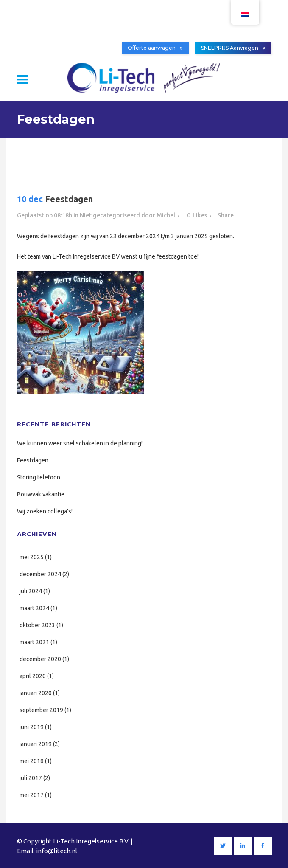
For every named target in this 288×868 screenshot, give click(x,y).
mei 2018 (32, 761)
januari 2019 (36, 744)
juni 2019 (32, 727)
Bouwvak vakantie (41, 494)
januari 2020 (36, 693)
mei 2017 (32, 795)
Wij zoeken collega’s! (45, 511)
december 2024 (40, 574)
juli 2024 (31, 591)
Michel (166, 215)
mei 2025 (32, 557)
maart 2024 (34, 608)
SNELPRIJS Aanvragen (233, 48)
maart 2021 (34, 642)
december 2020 (40, 659)
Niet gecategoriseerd (110, 215)
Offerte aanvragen (155, 48)
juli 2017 (31, 778)
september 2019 (41, 710)
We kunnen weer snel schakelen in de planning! (80, 443)
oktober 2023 (37, 625)
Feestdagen (33, 460)
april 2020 (33, 676)
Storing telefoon (39, 477)
